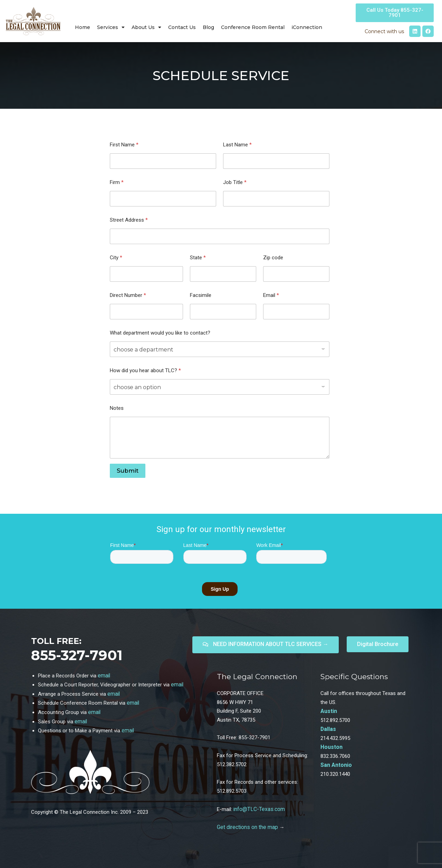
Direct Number (128, 295)
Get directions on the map (246, 827)
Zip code (273, 258)
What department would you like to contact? (160, 333)
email (104, 675)
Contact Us (182, 27)
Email (271, 295)
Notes (117, 408)
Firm (117, 182)
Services (111, 27)
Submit (128, 471)
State (198, 258)
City (116, 258)
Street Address (129, 220)
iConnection (307, 27)
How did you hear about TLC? (145, 370)
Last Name (237, 145)
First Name (124, 145)
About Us (146, 27)
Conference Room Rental (253, 27)
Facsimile (201, 295)
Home (83, 27)
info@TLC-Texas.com (258, 809)
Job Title (235, 182)
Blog (208, 27)
